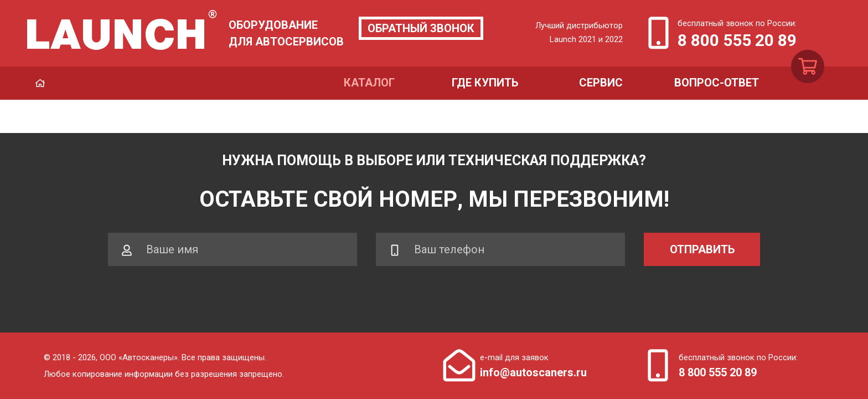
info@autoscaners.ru (533, 372)
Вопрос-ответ (717, 83)
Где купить (485, 83)
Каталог (369, 83)
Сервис (601, 83)
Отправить (702, 249)
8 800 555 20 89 (737, 40)
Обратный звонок (421, 28)
